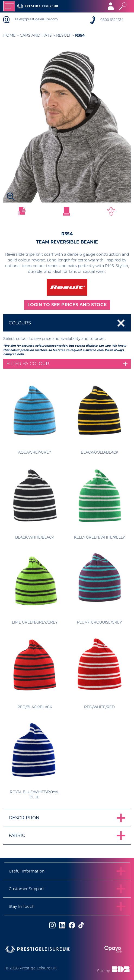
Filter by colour (28, 364)
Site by (114, 969)
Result (63, 36)
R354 (80, 35)
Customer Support (26, 889)
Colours (20, 323)
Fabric (17, 835)
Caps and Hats (36, 36)
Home (9, 36)
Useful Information (27, 871)
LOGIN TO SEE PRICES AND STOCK (67, 305)
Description (24, 818)
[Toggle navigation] (9, 6)
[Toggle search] (123, 6)
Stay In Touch (21, 906)
